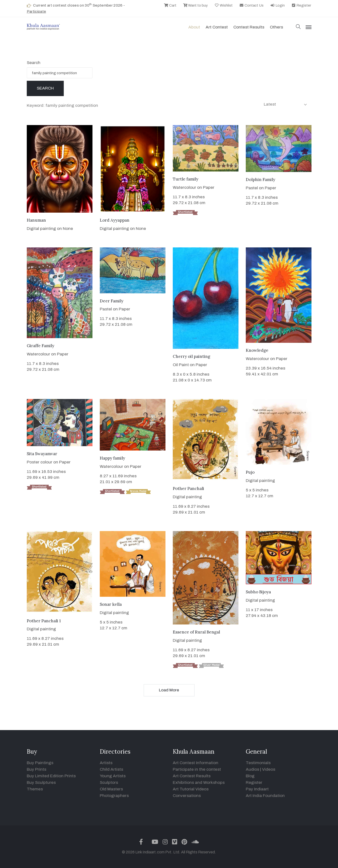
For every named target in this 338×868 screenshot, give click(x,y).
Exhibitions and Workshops (199, 782)
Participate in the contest (197, 769)
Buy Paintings (40, 763)
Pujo (250, 472)
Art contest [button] (217, 27)
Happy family (112, 458)
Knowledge (257, 350)
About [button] (194, 27)
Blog (250, 776)
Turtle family (186, 179)
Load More (169, 690)
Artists (106, 763)
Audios (252, 769)
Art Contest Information (196, 763)
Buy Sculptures (41, 782)
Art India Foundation (265, 796)
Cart (170, 5)
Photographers (114, 796)
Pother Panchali (188, 488)
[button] (298, 27)
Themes (35, 789)
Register (301, 5)
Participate (37, 11)
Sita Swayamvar (42, 454)
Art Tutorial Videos (191, 789)
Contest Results (249, 27)
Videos (269, 769)
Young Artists (113, 776)
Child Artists (111, 769)
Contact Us (251, 5)
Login (277, 5)
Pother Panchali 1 (44, 621)
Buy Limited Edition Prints (51, 776)
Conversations (187, 796)
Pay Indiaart (257, 789)
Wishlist (224, 5)
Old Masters (111, 789)
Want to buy (196, 5)
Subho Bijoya (258, 592)
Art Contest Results (192, 776)
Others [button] (276, 27)
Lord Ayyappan (115, 220)
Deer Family (112, 301)
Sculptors (109, 782)
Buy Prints (37, 769)
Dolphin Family (260, 180)
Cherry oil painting (192, 356)
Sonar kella (111, 604)
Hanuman (36, 220)
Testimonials (258, 763)
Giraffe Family (41, 346)
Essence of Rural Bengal (196, 632)
